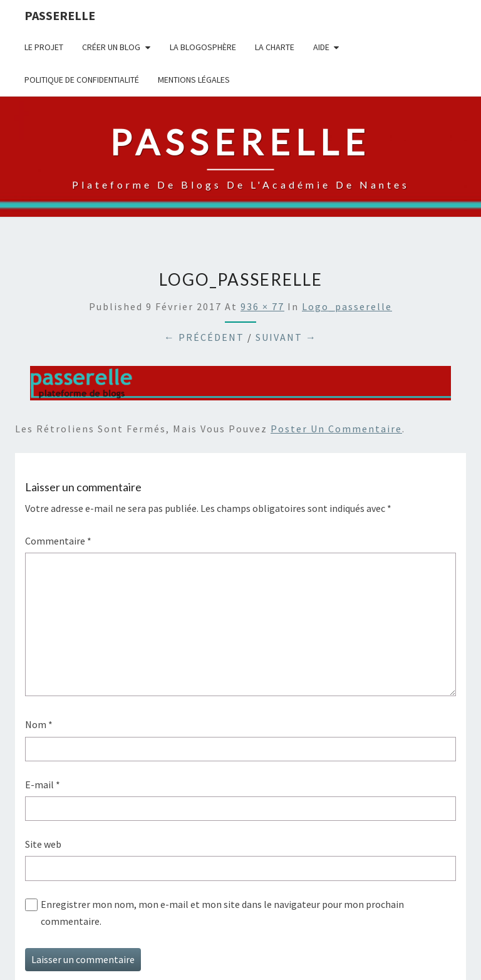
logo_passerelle (347, 306)
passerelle (60, 15)
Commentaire (58, 541)
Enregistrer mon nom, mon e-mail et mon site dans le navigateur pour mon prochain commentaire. (222, 913)
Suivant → (286, 337)
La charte (275, 47)
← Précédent (204, 337)
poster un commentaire (336, 429)
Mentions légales (194, 80)
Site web (43, 844)
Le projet (44, 47)
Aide (321, 47)
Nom (39, 724)
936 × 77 (262, 306)
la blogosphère (203, 47)
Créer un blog (111, 47)
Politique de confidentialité (82, 80)
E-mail (43, 785)
